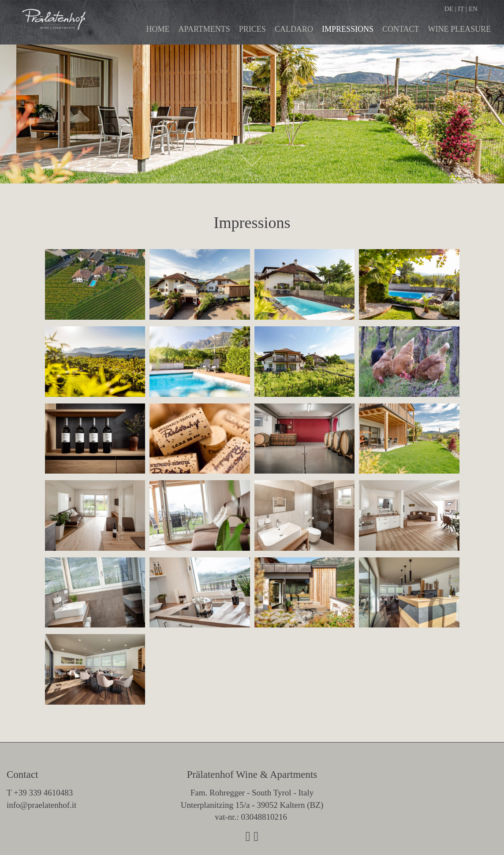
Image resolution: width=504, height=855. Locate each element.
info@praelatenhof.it (41, 805)
